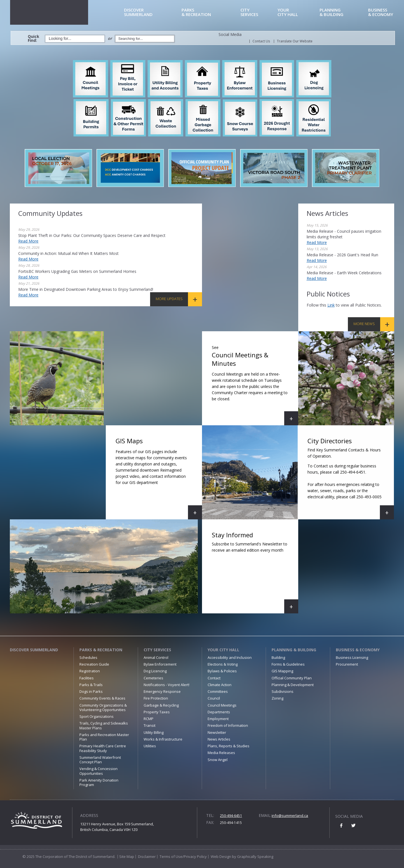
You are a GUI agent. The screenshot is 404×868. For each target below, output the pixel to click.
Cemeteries (153, 678)
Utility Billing (154, 732)
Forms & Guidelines (288, 664)
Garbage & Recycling (161, 705)
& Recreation (210, 12)
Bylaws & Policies (222, 671)
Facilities (87, 678)
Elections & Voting (223, 664)
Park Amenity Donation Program (99, 782)
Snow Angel (218, 760)
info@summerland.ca (290, 816)
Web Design (221, 856)
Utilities (150, 746)
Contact (214, 678)
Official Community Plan (292, 678)
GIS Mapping (282, 671)
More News (364, 324)
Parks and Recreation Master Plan (104, 737)
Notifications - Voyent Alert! (167, 685)
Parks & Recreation (101, 650)
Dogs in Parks (91, 691)
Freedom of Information (228, 725)
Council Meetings (222, 705)
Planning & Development (293, 685)
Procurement (347, 664)
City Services (157, 650)
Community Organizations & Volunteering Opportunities (103, 707)
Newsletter (217, 732)
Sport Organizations (97, 716)
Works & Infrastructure (163, 739)
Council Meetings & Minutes (255, 384)
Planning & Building (294, 650)
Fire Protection (156, 698)
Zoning (277, 698)
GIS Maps (159, 478)
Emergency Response (162, 691)
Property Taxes (157, 712)
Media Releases (221, 753)
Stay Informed (255, 572)
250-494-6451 (231, 816)
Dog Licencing (155, 671)
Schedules (88, 657)
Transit (150, 725)
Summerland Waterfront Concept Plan (100, 760)
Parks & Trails (91, 685)
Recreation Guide (94, 664)
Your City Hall (223, 650)
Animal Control (156, 657)
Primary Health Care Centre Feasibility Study (103, 748)
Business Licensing (352, 657)
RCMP (149, 719)
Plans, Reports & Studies (229, 746)
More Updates (169, 299)
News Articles (219, 739)
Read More (28, 241)
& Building (343, 12)
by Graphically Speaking (252, 856)
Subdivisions (283, 691)
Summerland (152, 12)
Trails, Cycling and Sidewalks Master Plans (104, 725)
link (331, 305)
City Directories (350, 478)
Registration (90, 671)
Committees (218, 691)
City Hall (298, 12)
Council (214, 698)
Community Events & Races (102, 698)
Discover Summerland (34, 650)
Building (278, 657)
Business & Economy (358, 650)
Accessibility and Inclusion (230, 657)
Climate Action (220, 685)
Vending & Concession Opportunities (98, 771)
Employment (218, 719)
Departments (219, 712)
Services (258, 12)
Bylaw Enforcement (160, 664)
